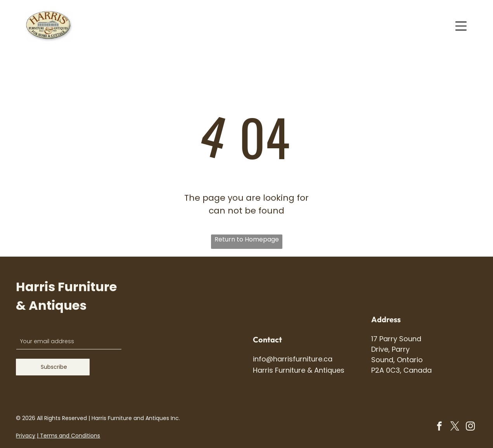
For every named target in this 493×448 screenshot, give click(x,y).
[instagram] (470, 427)
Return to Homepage (247, 239)
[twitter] (455, 427)
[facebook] (439, 427)
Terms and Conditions (70, 436)
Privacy (26, 436)
